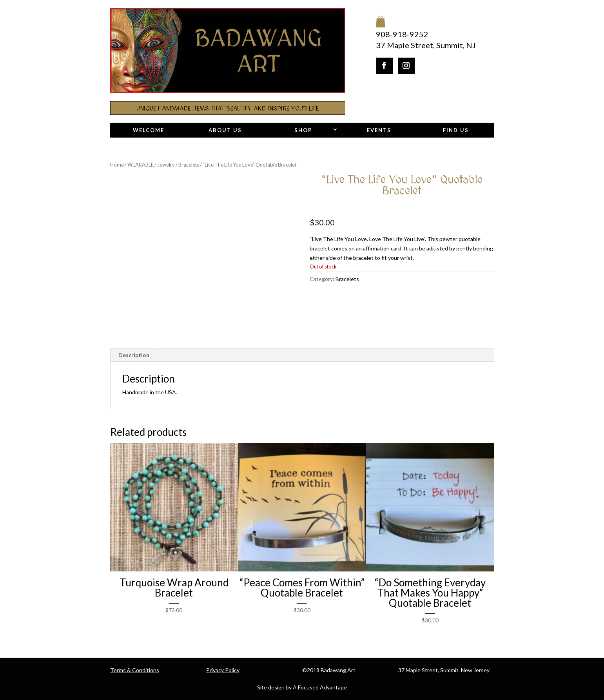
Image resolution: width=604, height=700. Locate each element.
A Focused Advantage (320, 687)
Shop (303, 130)
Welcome (149, 130)
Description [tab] (134, 355)
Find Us (456, 130)
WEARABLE (141, 165)
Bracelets (189, 165)
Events (379, 130)
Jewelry (166, 165)
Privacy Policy (223, 670)
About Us (225, 130)
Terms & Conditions (135, 670)
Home (117, 165)
